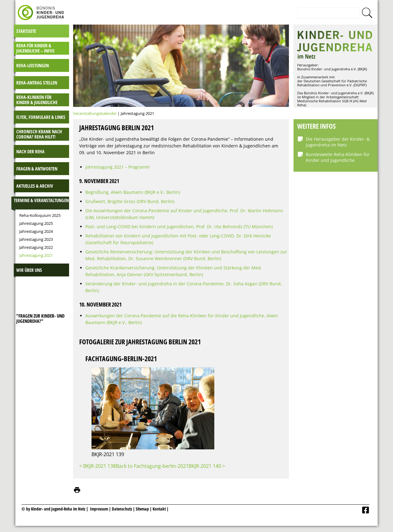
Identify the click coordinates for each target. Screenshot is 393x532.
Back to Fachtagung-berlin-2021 (152, 466)
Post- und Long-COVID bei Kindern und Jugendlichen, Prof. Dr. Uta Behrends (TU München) (179, 227)
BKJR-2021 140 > (207, 466)
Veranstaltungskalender (95, 113)
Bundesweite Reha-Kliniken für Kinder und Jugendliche (338, 157)
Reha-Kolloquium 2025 (40, 215)
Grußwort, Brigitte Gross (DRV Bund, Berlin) (130, 201)
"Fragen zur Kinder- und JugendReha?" (40, 318)
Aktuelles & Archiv (35, 186)
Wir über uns (29, 270)
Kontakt (159, 509)
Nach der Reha (30, 151)
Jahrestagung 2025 (36, 223)
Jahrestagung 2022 (36, 247)
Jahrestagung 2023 (36, 239)
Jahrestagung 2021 (36, 255)
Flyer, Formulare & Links (41, 117)
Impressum (99, 509)
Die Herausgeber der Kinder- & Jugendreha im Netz (338, 142)
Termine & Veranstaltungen (41, 200)
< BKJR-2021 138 (97, 466)
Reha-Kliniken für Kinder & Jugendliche (37, 100)
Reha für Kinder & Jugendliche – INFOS (35, 48)
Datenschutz (122, 509)
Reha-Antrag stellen (37, 83)
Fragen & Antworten (37, 169)
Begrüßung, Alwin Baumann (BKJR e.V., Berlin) (133, 192)
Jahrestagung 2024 (36, 231)
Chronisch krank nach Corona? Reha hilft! (39, 134)
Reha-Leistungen (33, 65)
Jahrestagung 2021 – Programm (118, 167)
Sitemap (142, 509)
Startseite (26, 31)
